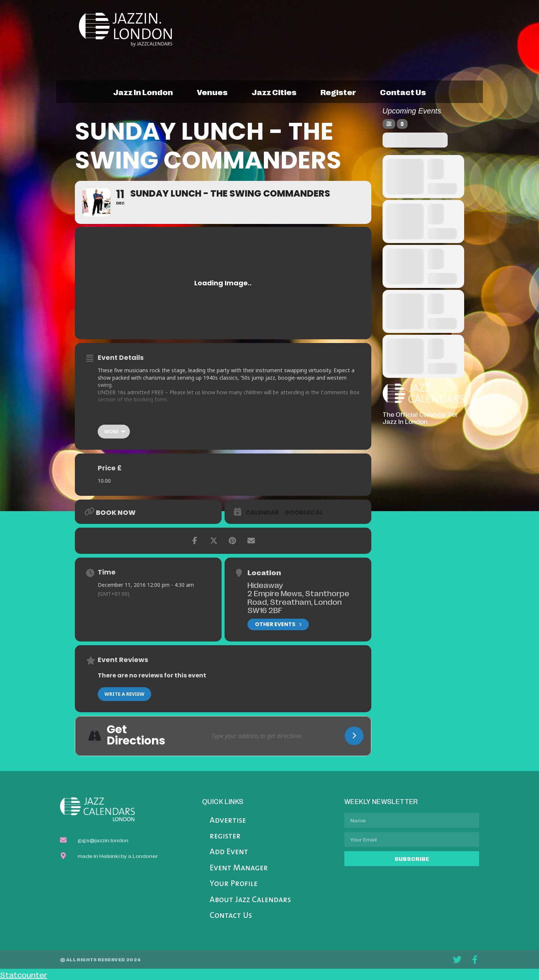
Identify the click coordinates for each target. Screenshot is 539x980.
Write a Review (124, 694)
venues (212, 92)
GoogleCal (304, 513)
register (338, 92)
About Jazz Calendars (250, 900)
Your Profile (234, 884)
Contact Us (231, 916)
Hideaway (265, 585)
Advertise (228, 821)
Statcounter (24, 974)
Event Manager (239, 868)
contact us (403, 92)
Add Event (229, 852)
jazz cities (274, 92)
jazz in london (143, 92)
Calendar (262, 513)
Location (264, 572)
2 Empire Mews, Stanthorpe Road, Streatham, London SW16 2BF (298, 601)
